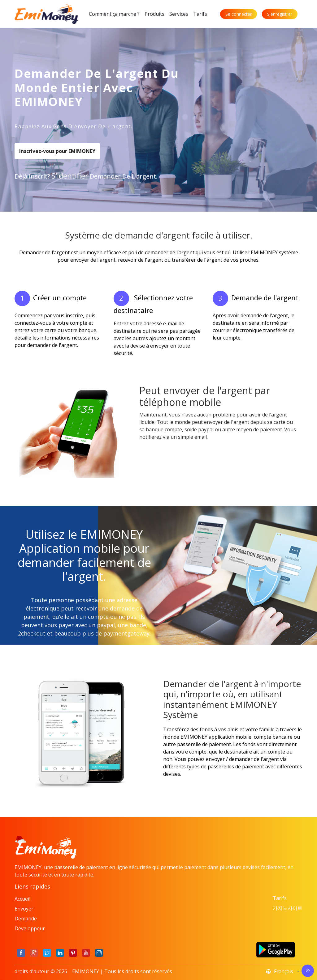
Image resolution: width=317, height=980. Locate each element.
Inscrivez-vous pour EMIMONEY (57, 151)
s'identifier (70, 176)
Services (179, 14)
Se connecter (239, 14)
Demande (26, 919)
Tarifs (200, 14)
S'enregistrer (280, 14)
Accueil (22, 899)
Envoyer (24, 909)
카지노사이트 (288, 908)
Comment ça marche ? (114, 14)
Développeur (30, 928)
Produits (154, 14)
